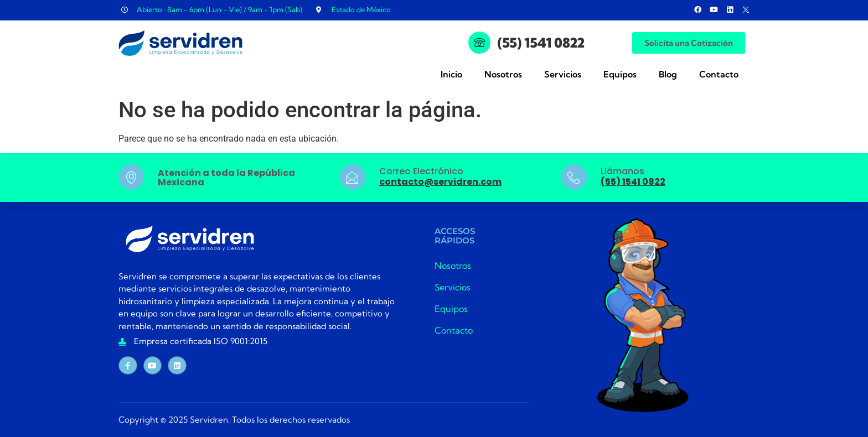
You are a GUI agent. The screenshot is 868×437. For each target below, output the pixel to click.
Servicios (563, 74)
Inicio (451, 74)
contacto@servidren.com (440, 182)
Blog (668, 74)
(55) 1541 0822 (541, 43)
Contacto (719, 74)
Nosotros (503, 74)
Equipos (620, 74)
